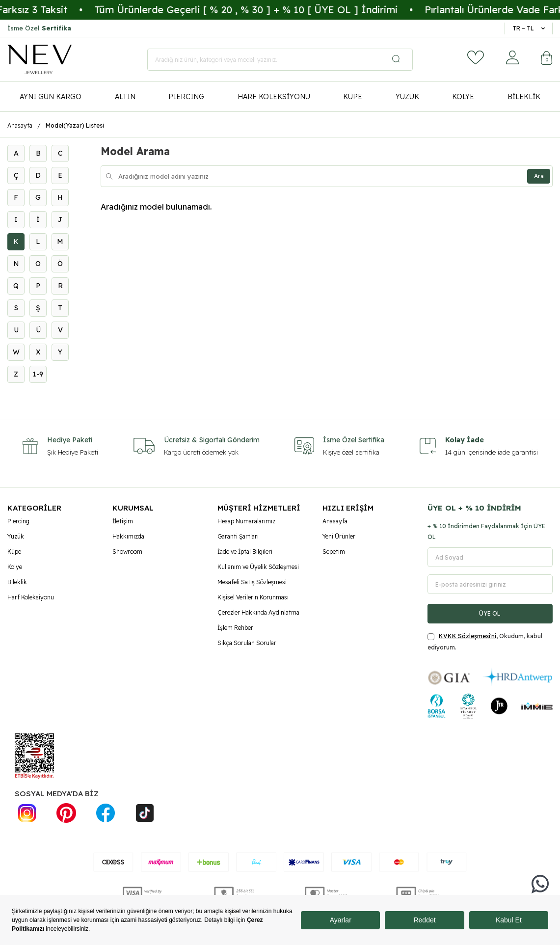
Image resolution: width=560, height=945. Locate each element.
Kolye (15, 567)
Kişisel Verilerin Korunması (253, 597)
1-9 (38, 374)
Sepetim (334, 552)
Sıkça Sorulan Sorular (247, 643)
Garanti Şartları (238, 536)
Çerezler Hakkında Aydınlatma (258, 612)
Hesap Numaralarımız (246, 521)
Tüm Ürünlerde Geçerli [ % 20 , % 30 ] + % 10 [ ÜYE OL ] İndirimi (268, 10)
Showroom (127, 552)
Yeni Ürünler (339, 536)
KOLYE (463, 97)
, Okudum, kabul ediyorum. (485, 641)
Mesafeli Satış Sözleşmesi (252, 582)
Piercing (18, 521)
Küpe (14, 552)
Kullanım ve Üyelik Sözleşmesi (258, 567)
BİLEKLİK (524, 97)
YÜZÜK (407, 97)
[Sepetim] (547, 59)
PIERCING (186, 97)
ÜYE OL (490, 613)
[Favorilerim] (476, 57)
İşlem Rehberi (236, 628)
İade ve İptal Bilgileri (245, 552)
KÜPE (353, 97)
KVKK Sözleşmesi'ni (467, 636)
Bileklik (17, 582)
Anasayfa (20, 125)
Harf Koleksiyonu (31, 597)
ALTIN (125, 97)
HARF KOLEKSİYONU (274, 97)
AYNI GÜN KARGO (51, 97)
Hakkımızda (128, 536)
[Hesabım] (512, 57)
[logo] (40, 59)
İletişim (123, 521)
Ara (537, 176)
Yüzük (16, 536)
